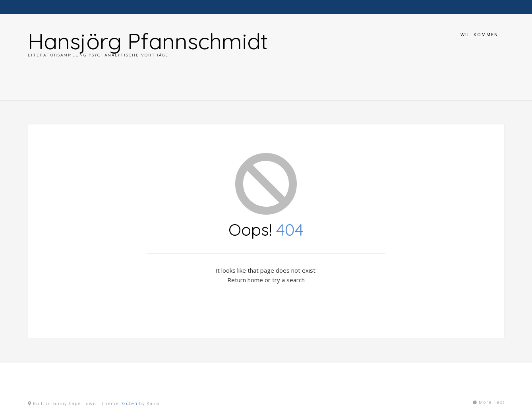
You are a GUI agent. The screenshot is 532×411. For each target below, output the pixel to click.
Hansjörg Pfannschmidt (148, 41)
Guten (130, 403)
